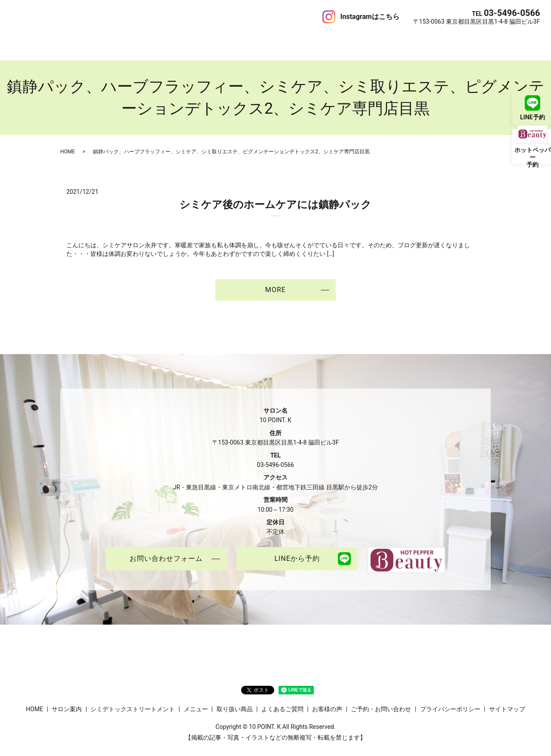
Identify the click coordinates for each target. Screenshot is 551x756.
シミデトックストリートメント (114, 40)
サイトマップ (507, 700)
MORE (275, 281)
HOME (20, 40)
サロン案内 (50, 40)
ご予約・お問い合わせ (375, 40)
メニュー (175, 40)
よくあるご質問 (257, 40)
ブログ (329, 40)
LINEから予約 (297, 551)
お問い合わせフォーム (166, 551)
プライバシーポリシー (450, 700)
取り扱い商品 (211, 40)
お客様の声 (299, 40)
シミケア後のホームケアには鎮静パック (275, 196)
